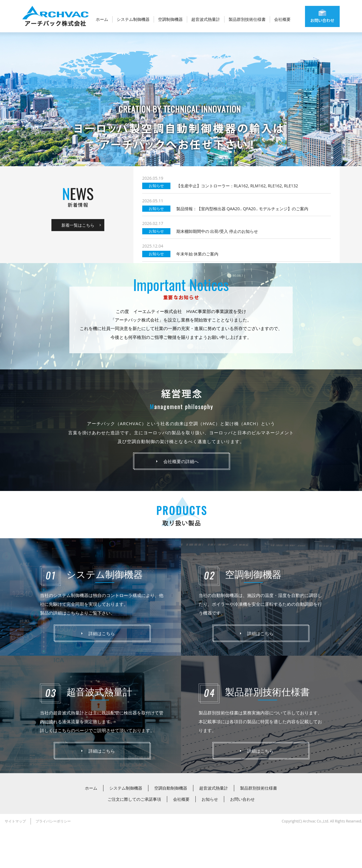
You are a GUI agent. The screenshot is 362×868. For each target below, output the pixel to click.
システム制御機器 (133, 19)
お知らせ (210, 838)
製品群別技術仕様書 (247, 19)
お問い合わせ (242, 838)
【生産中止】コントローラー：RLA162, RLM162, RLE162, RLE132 (237, 225)
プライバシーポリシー (53, 861)
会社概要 (282, 19)
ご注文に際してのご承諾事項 (134, 838)
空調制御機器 (170, 19)
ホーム (102, 19)
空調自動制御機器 (171, 827)
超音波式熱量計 (206, 19)
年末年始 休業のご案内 (197, 293)
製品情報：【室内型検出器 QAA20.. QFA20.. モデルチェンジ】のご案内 (242, 248)
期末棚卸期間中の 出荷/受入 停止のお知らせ (217, 271)
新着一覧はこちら (78, 264)
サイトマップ (15, 861)
